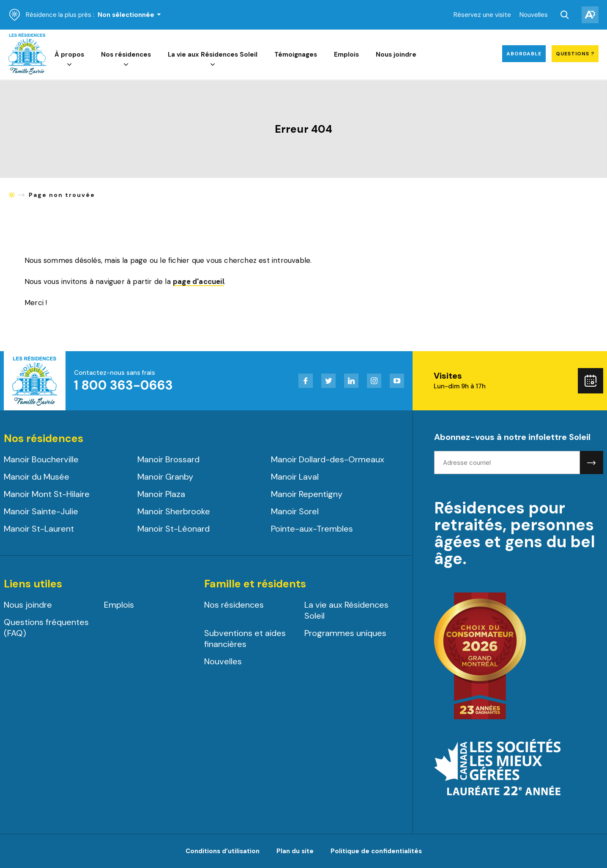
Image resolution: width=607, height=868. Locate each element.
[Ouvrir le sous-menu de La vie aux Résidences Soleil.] (213, 65)
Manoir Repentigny (307, 494)
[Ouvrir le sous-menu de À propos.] (70, 65)
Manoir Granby (165, 477)
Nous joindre (396, 55)
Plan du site (295, 851)
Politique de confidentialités (376, 851)
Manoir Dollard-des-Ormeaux (328, 459)
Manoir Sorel (295, 511)
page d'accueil (198, 282)
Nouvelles (534, 15)
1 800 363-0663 (123, 385)
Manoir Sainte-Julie (41, 511)
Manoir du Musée (37, 477)
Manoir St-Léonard (174, 529)
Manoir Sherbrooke (174, 511)
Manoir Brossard (168, 459)
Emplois (347, 55)
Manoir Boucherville (41, 459)
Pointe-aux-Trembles (312, 529)
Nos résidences (126, 55)
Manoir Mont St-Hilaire (47, 494)
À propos (70, 55)
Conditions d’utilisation (223, 851)
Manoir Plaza (161, 494)
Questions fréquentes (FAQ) (46, 628)
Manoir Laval (295, 477)
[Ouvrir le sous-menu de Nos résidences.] (126, 65)
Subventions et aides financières (245, 639)
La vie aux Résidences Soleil (213, 55)
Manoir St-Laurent (39, 529)
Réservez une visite (482, 15)
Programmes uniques (345, 633)
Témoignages (296, 55)
